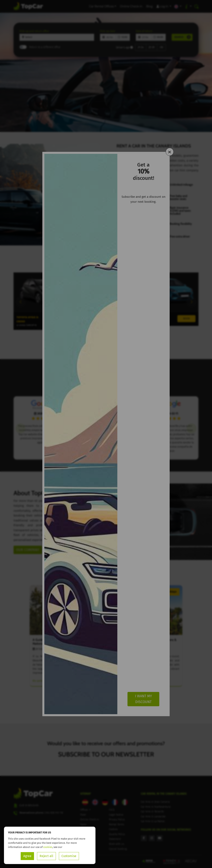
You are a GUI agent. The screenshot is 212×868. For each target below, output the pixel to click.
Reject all (46, 856)
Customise (69, 856)
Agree (27, 856)
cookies (48, 847)
